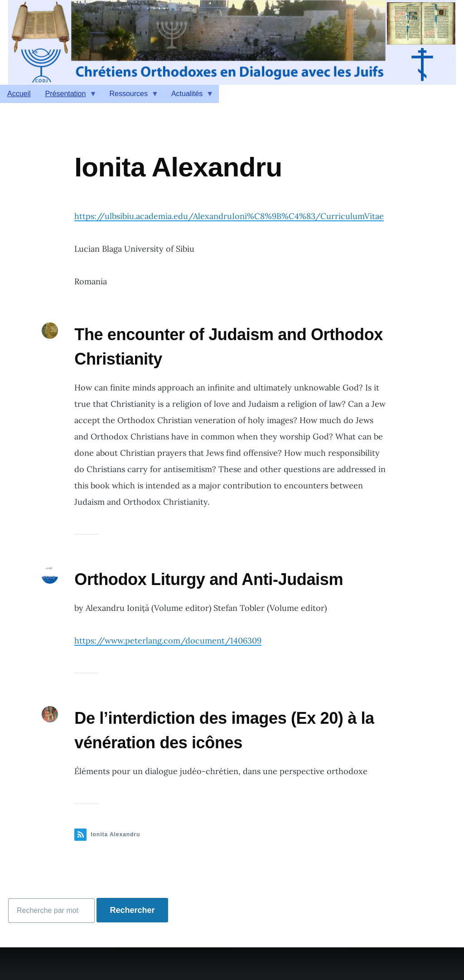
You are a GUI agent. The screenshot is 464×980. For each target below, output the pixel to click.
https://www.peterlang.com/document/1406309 (168, 641)
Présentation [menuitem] (68, 96)
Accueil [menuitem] (19, 94)
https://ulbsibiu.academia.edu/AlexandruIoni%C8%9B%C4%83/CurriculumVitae (229, 216)
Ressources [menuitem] (130, 96)
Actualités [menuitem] (189, 96)
